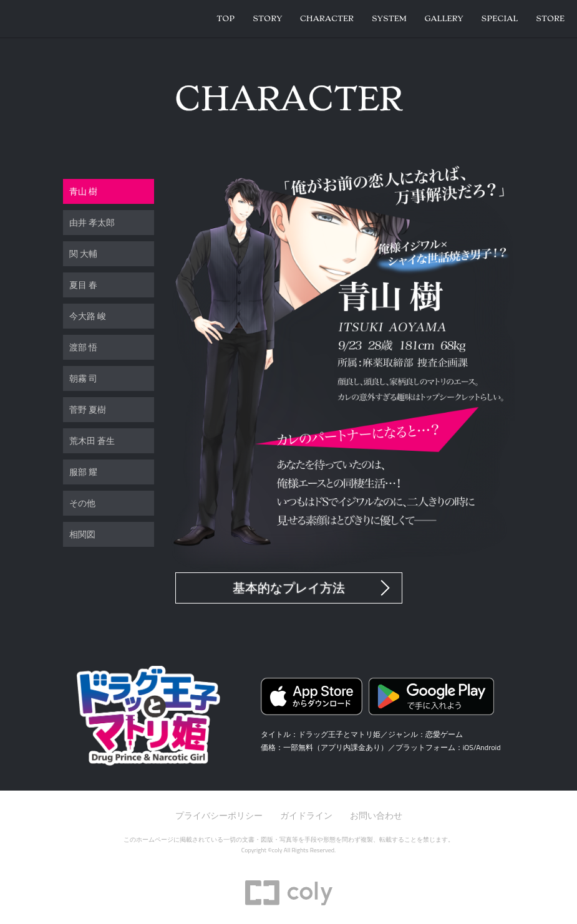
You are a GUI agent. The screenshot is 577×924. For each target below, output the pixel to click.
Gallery (444, 18)
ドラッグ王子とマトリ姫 (62, 19)
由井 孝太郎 (92, 222)
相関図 (82, 534)
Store (550, 18)
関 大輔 (83, 253)
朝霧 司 (83, 378)
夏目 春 (83, 285)
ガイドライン (306, 815)
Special (499, 18)
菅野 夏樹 (88, 409)
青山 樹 (83, 191)
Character (327, 18)
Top (225, 18)
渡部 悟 (83, 347)
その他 (82, 503)
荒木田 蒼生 (92, 440)
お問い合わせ (376, 815)
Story (267, 18)
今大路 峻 (88, 316)
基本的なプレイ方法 (289, 588)
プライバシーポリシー (219, 815)
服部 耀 (83, 472)
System (389, 18)
